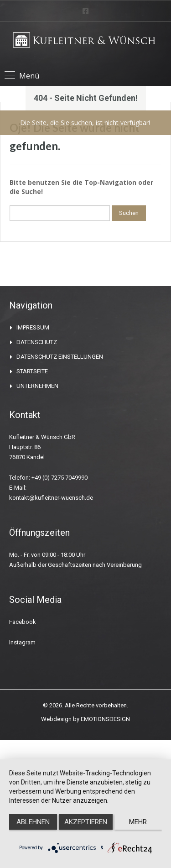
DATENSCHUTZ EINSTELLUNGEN (60, 357)
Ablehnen (33, 822)
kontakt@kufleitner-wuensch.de (51, 498)
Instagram (22, 642)
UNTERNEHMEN (37, 386)
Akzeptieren (86, 822)
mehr (138, 822)
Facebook (23, 622)
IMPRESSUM (33, 327)
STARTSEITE (32, 371)
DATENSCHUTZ (37, 342)
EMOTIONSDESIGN (105, 719)
